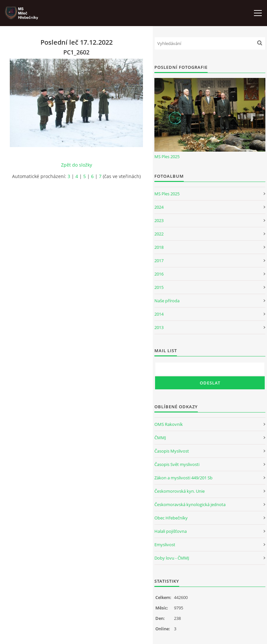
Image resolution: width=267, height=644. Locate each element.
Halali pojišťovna (171, 531)
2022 (159, 234)
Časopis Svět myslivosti (177, 464)
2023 (159, 220)
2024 (159, 207)
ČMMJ (160, 438)
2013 (159, 327)
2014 (159, 314)
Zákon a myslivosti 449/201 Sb (183, 478)
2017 (159, 261)
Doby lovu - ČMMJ (172, 558)
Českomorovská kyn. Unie (180, 491)
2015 (159, 287)
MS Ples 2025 (167, 157)
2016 (159, 274)
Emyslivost (165, 545)
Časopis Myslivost (172, 451)
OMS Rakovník (169, 424)
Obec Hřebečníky (171, 518)
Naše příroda (167, 301)
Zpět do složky (77, 165)
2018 (159, 247)
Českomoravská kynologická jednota (190, 504)
